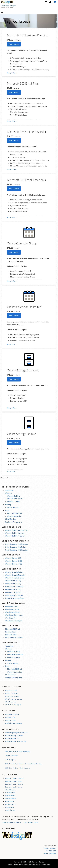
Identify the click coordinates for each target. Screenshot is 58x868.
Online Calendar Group (22, 243)
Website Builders (14, 496)
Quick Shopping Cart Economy (17, 544)
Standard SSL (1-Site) (13, 581)
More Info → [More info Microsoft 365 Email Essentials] (12, 218)
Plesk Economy (10, 804)
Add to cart (14, 44)
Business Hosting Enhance (14, 778)
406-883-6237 (51, 851)
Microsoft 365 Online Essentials (27, 132)
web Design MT (11, 760)
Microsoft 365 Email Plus (23, 83)
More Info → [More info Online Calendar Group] (12, 281)
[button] (4, 13)
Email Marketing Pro (12, 738)
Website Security (13, 502)
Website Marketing (14, 516)
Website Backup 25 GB (14, 561)
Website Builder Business (15, 533)
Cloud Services (11, 519)
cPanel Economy (11, 790)
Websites (9, 493)
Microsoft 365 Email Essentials (26, 180)
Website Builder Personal (15, 536)
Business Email (11, 635)
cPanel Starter (10, 793)
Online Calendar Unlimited (24, 307)
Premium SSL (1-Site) (13, 592)
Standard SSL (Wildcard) (14, 587)
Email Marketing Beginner (14, 735)
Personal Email (11, 632)
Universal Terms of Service (11, 822)
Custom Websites (50, 848)
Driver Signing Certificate (15, 598)
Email (7, 510)
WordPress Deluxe (12, 609)
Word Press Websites (15, 499)
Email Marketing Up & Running (16, 741)
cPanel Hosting (13, 507)
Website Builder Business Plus (17, 530)
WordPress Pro (11, 618)
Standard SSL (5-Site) (13, 584)
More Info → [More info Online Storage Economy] (12, 408)
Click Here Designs (8, 6)
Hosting (8, 505)
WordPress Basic (12, 606)
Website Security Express (15, 578)
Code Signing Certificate (14, 595)
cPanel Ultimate (11, 798)
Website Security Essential (15, 575)
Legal (25, 822)
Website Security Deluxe (14, 572)
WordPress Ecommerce (14, 615)
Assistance (9, 490)
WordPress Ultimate (13, 612)
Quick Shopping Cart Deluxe (16, 547)
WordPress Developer (13, 621)
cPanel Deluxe (10, 796)
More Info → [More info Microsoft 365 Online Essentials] (12, 169)
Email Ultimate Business (14, 638)
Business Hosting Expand (14, 784)
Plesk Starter (10, 801)
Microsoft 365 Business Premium (28, 35)
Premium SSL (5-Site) (13, 590)
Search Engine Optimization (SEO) (17, 733)
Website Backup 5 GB (13, 558)
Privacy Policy (33, 822)
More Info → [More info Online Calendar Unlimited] (12, 345)
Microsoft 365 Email (15, 513)
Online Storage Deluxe (21, 434)
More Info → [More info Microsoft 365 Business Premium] (12, 73)
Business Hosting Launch (14, 787)
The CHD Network (12, 756)
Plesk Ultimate (10, 810)
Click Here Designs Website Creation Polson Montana (24, 764)
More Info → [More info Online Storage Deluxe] (12, 472)
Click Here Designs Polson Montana (17, 768)
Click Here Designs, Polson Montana (18, 751)
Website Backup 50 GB (14, 564)
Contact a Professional (14, 522)
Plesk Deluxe (10, 807)
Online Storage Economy (23, 370)
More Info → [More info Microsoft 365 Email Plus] (12, 121)
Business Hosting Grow (13, 781)
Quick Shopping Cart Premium (17, 550)
